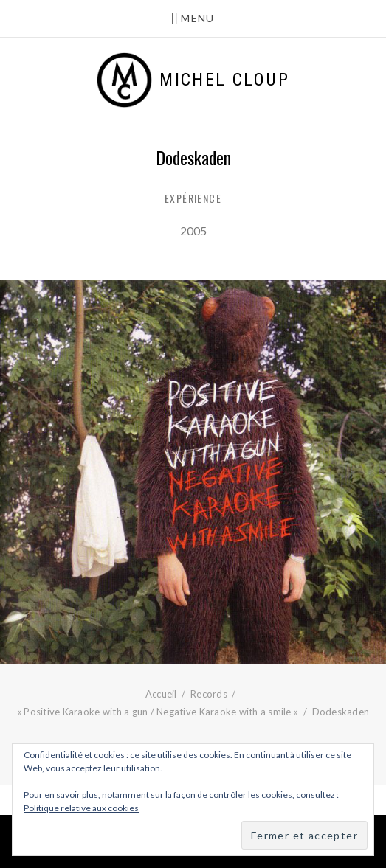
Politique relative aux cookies (81, 808)
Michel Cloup (224, 80)
